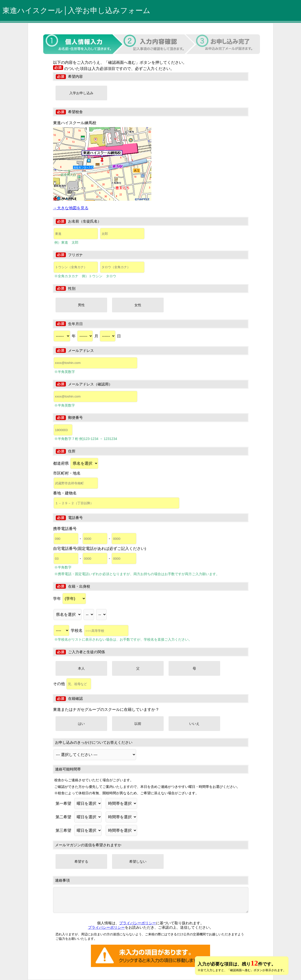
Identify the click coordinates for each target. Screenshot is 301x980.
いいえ (194, 724)
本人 (81, 668)
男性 (81, 305)
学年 (70, 599)
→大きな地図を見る (71, 208)
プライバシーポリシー (138, 923)
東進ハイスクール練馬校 (75, 123)
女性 (138, 305)
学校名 (100, 630)
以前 (138, 724)
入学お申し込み (81, 93)
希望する (81, 861)
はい (81, 724)
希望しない (138, 861)
